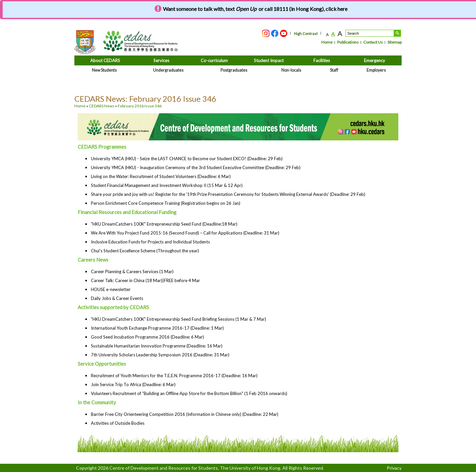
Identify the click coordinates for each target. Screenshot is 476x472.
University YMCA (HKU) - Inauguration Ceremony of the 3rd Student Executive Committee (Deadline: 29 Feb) (196, 167)
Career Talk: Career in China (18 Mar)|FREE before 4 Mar (145, 280)
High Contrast (306, 34)
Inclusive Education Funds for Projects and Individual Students (150, 242)
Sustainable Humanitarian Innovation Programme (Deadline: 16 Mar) (157, 346)
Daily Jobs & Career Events (117, 298)
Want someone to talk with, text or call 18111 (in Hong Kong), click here (255, 9)
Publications (348, 42)
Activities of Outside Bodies (118, 423)
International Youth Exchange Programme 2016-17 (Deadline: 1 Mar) (157, 328)
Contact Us (373, 42)
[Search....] (370, 33)
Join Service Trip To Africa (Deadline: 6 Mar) (133, 384)
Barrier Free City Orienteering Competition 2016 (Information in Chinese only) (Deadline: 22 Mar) (185, 414)
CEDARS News (102, 106)
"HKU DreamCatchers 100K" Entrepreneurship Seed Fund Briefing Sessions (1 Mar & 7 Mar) (178, 319)
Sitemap (395, 42)
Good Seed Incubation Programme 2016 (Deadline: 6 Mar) (147, 337)
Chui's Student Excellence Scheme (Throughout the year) (145, 251)
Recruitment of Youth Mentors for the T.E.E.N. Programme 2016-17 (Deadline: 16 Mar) (174, 376)
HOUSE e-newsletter (111, 289)
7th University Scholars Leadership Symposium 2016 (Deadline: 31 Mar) (160, 355)
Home (327, 42)
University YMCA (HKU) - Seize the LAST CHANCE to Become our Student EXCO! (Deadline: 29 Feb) (187, 159)
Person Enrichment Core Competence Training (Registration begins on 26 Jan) (166, 203)
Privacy (394, 468)
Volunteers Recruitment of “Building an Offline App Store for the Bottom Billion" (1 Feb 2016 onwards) (189, 393)
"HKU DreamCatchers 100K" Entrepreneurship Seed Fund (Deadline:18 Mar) (164, 224)
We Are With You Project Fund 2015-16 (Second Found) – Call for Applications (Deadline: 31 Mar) (185, 233)
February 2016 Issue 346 (140, 106)
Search (397, 33)
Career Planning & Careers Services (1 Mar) (132, 272)
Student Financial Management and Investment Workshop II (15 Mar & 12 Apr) (167, 185)
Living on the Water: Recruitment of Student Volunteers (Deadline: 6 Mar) (161, 176)
